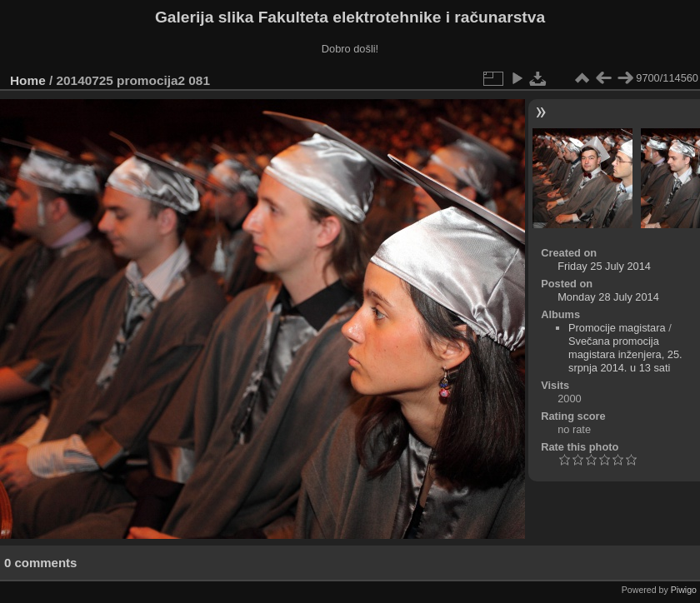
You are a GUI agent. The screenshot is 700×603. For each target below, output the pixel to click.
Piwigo (684, 590)
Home (28, 80)
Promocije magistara (617, 328)
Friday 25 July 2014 (604, 266)
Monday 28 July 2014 (608, 297)
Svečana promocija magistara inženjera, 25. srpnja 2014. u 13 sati (625, 354)
